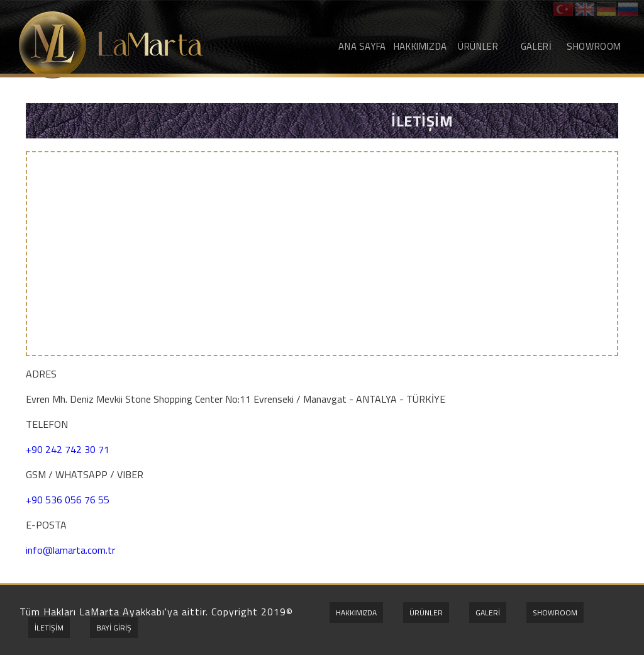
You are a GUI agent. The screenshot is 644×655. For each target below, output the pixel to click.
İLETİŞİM (49, 628)
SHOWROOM (594, 46)
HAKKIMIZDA (420, 46)
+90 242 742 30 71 (68, 449)
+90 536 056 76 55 (68, 500)
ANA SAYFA (362, 46)
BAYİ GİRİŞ (114, 628)
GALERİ (536, 46)
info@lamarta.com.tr (70, 550)
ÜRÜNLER (478, 46)
